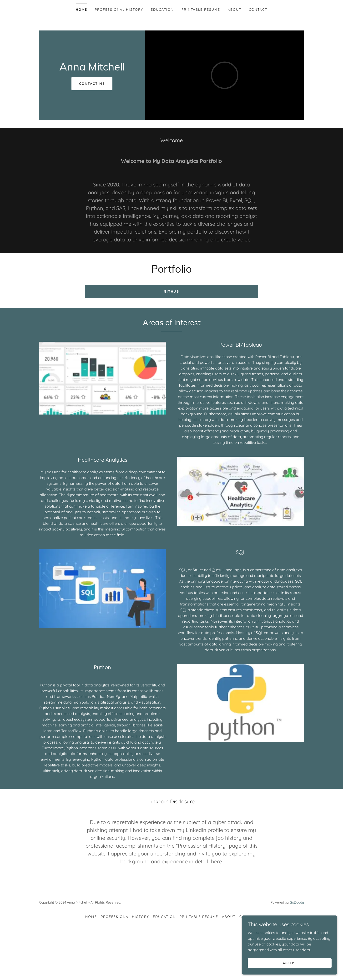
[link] (92, 69)
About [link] (235, 10)
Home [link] (81, 10)
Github (171, 291)
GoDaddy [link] (297, 902)
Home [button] (91, 917)
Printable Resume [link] (201, 10)
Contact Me (92, 84)
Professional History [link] (119, 10)
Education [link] (162, 10)
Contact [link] (258, 10)
